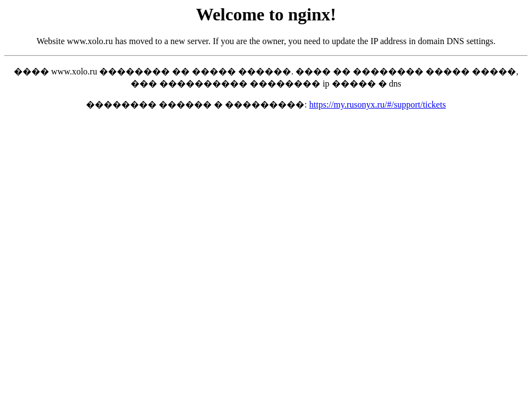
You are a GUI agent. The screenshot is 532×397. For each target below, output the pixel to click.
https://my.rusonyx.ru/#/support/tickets (378, 104)
